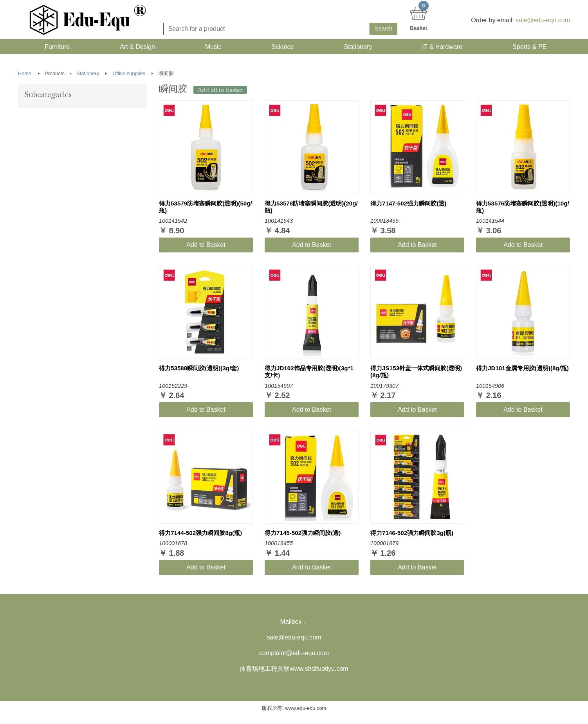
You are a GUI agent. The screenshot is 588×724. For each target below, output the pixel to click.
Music (212, 48)
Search (384, 29)
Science (281, 48)
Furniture (56, 48)
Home (25, 76)
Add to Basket (206, 247)
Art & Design (136, 48)
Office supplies (129, 76)
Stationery (356, 48)
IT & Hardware (441, 48)
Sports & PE (528, 48)
